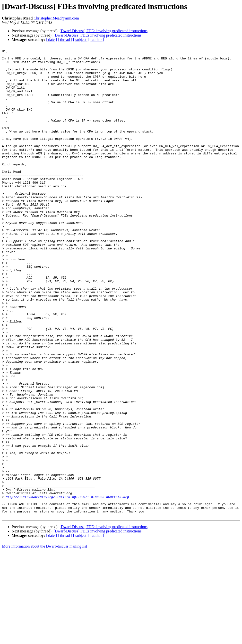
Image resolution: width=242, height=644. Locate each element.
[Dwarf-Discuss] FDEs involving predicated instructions (104, 31)
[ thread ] (65, 40)
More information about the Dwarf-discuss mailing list (44, 640)
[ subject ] (81, 40)
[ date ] (51, 40)
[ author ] (97, 40)
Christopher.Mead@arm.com (56, 18)
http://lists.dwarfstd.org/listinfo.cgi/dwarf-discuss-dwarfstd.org (67, 587)
